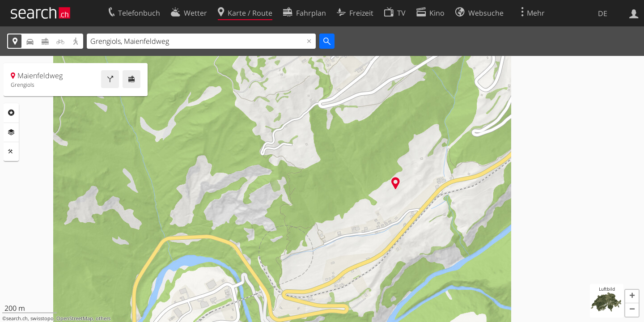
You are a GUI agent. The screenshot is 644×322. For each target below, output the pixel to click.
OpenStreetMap (75, 318)
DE (603, 13)
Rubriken (11, 113)
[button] (632, 297)
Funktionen (11, 152)
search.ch (17, 318)
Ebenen (11, 132)
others (103, 318)
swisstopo (42, 318)
